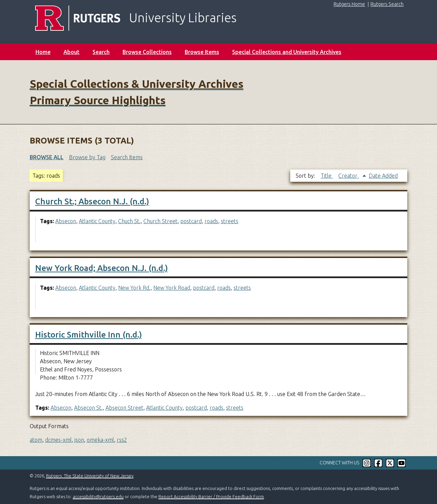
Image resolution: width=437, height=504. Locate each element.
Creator (349, 176)
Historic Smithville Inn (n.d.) (89, 335)
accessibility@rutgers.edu (98, 496)
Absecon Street (124, 408)
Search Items (127, 157)
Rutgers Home (349, 4)
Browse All (47, 157)
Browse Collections (147, 52)
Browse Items (202, 52)
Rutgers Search (387, 4)
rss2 (122, 440)
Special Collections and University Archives (287, 52)
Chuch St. (129, 221)
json (79, 440)
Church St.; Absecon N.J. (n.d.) (92, 201)
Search (101, 52)
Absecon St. (88, 408)
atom (36, 440)
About (72, 52)
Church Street (160, 221)
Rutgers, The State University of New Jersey (90, 476)
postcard (191, 221)
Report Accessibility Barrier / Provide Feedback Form (211, 496)
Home (43, 52)
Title (327, 176)
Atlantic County (97, 221)
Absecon (66, 221)
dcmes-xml (58, 440)
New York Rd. (134, 288)
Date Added (383, 176)
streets (230, 221)
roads (211, 221)
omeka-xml (100, 440)
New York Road (172, 288)
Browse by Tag (87, 157)
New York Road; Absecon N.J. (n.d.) (102, 268)
